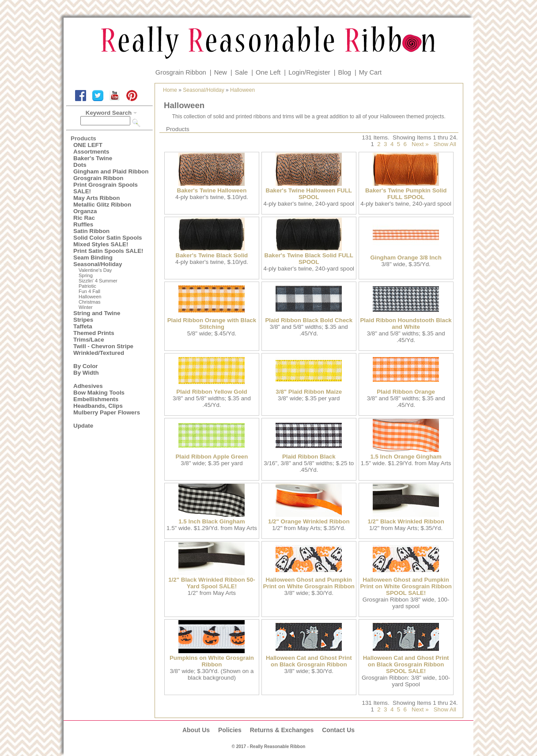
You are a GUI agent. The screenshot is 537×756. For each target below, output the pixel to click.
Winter (86, 307)
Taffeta (83, 326)
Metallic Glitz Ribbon (102, 205)
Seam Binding (93, 258)
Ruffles (83, 224)
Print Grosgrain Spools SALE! (106, 188)
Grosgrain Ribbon (181, 72)
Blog (345, 72)
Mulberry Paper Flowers (107, 412)
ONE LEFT (88, 145)
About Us (196, 730)
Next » (420, 144)
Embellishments (96, 399)
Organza (85, 211)
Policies (230, 730)
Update (83, 426)
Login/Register (309, 72)
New (221, 72)
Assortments (91, 152)
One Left (268, 72)
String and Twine (97, 313)
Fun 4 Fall (89, 291)
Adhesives (88, 386)
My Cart (370, 72)
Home (170, 90)
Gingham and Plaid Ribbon (111, 171)
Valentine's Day (95, 270)
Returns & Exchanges (282, 730)
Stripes (83, 320)
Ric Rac (84, 218)
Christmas (90, 302)
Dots (80, 165)
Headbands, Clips (98, 406)
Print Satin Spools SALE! (108, 251)
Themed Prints (94, 333)
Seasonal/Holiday (98, 264)
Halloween (90, 297)
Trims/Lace (89, 340)
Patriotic (87, 286)
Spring (86, 275)
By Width (86, 373)
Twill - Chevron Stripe (103, 346)
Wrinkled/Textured (99, 353)
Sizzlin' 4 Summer (98, 281)
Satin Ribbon (91, 231)
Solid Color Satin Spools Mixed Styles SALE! (108, 241)
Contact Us (338, 730)
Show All (445, 144)
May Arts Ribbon (96, 198)
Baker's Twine (93, 158)
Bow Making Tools (99, 393)
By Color (86, 366)
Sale (241, 72)
